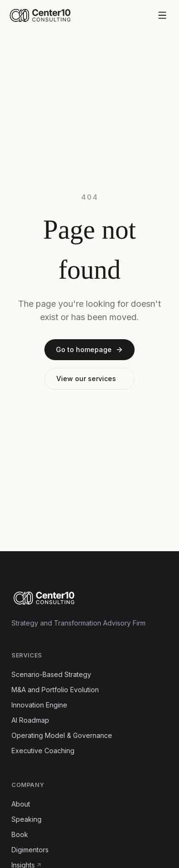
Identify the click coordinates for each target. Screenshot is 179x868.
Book (20, 834)
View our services (86, 378)
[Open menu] (162, 15)
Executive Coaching (43, 751)
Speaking (26, 819)
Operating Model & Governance (62, 735)
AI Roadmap (30, 720)
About (21, 804)
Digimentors (30, 850)
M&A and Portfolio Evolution (55, 690)
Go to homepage (89, 349)
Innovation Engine (39, 705)
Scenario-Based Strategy (51, 674)
